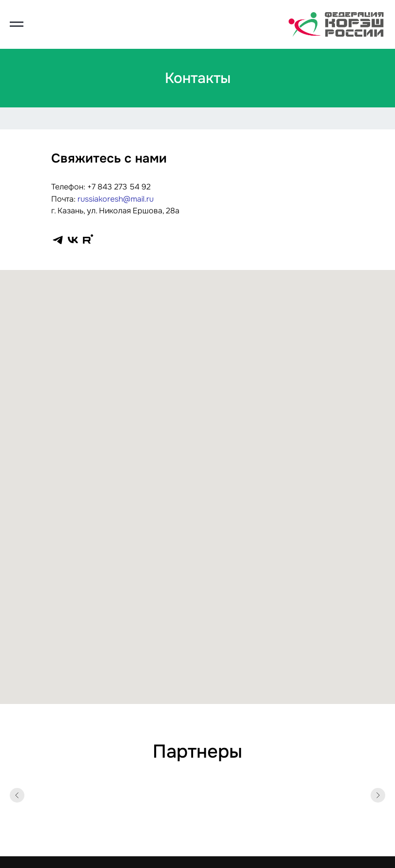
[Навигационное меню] (17, 24)
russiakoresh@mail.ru (116, 199)
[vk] (73, 240)
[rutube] (88, 240)
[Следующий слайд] (378, 795)
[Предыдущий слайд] (17, 795)
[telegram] (58, 240)
